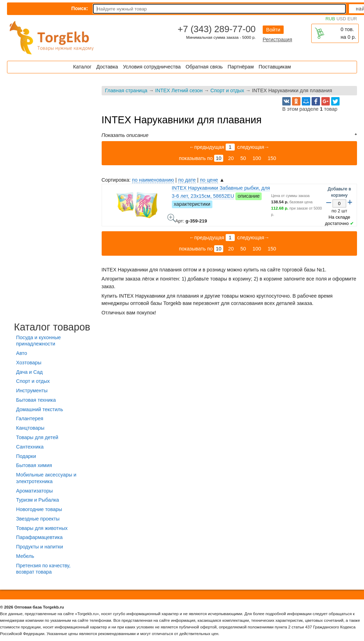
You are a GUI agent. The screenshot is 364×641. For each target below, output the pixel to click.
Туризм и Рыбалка (38, 500)
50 (243, 158)
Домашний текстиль (39, 409)
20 (231, 158)
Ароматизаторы (34, 491)
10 (219, 158)
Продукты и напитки (39, 547)
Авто (21, 353)
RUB (330, 19)
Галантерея (30, 418)
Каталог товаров (52, 327)
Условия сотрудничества (152, 67)
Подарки (26, 456)
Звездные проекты (38, 519)
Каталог (82, 67)
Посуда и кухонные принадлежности (38, 341)
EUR (352, 19)
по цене (209, 180)
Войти (273, 30)
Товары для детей (37, 437)
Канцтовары (30, 428)
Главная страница (126, 90)
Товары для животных (42, 528)
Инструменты (32, 391)
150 (272, 158)
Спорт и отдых (227, 90)
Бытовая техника (36, 400)
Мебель (25, 556)
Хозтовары (29, 363)
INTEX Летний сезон (179, 90)
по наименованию (153, 180)
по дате (187, 180)
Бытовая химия (34, 465)
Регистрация (277, 39)
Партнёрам (241, 67)
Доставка (107, 67)
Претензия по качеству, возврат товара (43, 569)
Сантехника (30, 447)
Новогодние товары (39, 509)
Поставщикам (275, 67)
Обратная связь (204, 67)
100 (257, 158)
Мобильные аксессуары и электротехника (46, 478)
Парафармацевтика (39, 537)
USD (341, 19)
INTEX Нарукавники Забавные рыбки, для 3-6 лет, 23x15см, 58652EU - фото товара (172, 218)
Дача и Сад (29, 372)
